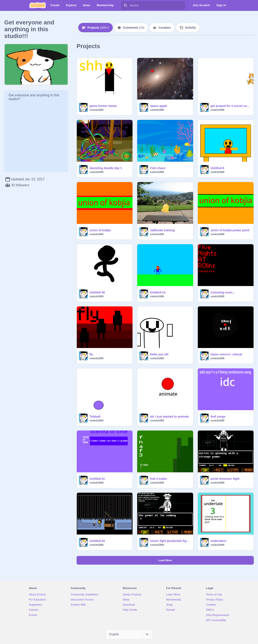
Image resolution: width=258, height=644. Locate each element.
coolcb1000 (96, 110)
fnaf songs (218, 417)
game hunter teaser (103, 106)
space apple (158, 106)
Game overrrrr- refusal (226, 354)
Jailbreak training (162, 230)
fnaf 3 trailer (158, 479)
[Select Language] (129, 634)
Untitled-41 (97, 479)
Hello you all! (159, 354)
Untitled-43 (97, 541)
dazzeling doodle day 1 (106, 168)
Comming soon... (223, 292)
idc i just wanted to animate (169, 417)
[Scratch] (38, 5)
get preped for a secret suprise (231, 106)
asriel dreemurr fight (225, 479)
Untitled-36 (97, 292)
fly (91, 354)
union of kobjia (100, 230)
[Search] (125, 5)
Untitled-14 (158, 292)
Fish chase (158, 168)
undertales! (219, 541)
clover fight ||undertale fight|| (170, 541)
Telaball (95, 417)
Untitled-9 (217, 168)
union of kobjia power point (230, 230)
